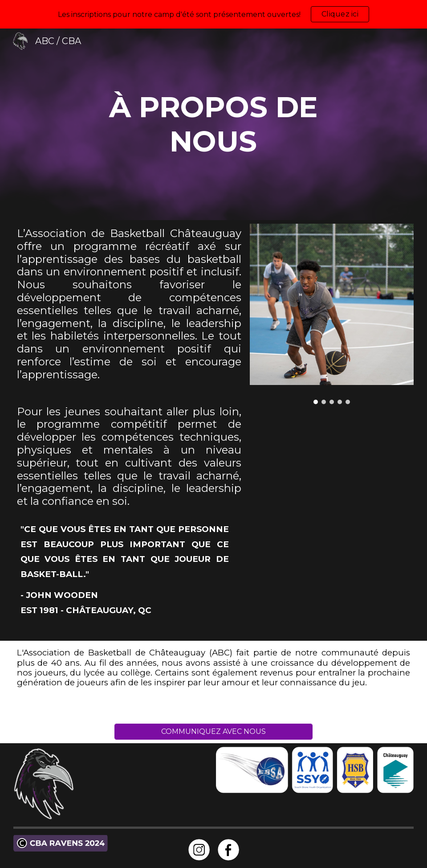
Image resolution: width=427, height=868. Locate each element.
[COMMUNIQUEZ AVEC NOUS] (213, 731)
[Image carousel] (332, 314)
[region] (213, 14)
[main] (214, 124)
